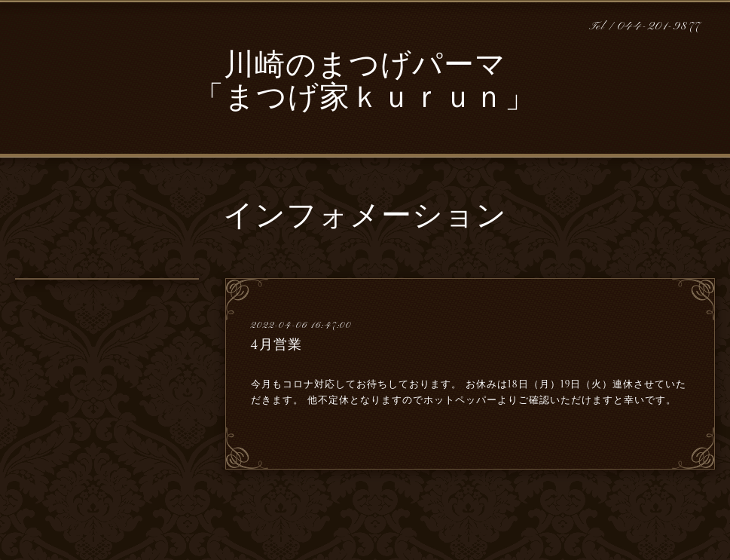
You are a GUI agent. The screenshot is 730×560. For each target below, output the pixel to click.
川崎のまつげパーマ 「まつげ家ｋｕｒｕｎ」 (365, 83)
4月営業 (276, 344)
